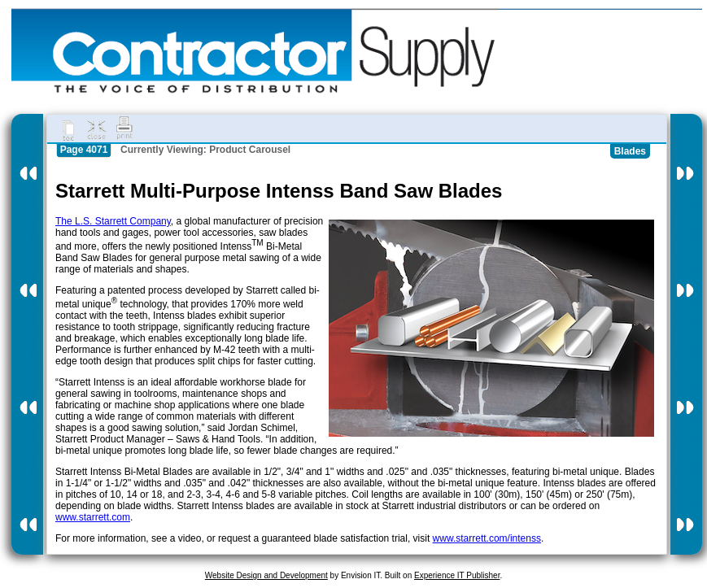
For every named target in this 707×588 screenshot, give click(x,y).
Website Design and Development (266, 575)
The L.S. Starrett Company (113, 221)
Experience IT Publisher (457, 575)
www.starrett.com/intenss (487, 538)
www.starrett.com (93, 517)
